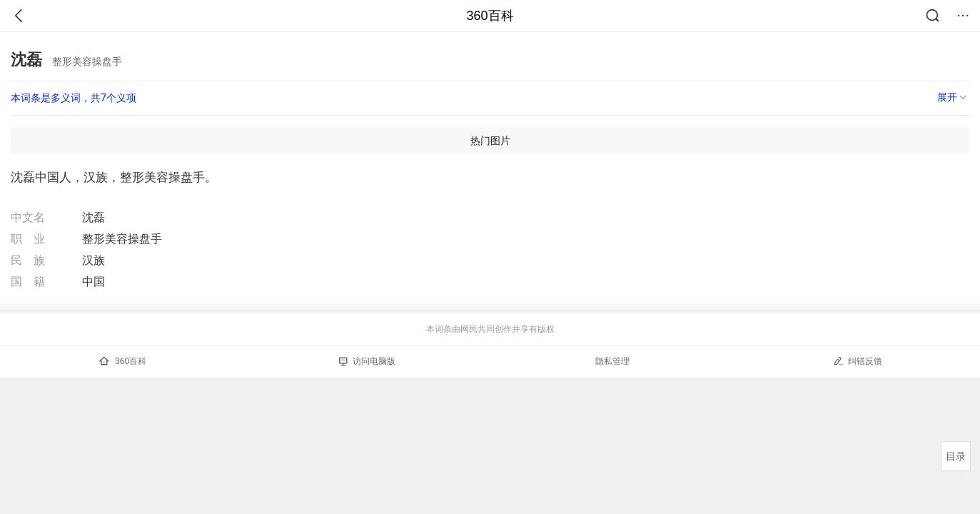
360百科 (490, 16)
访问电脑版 (367, 361)
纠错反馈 (858, 361)
